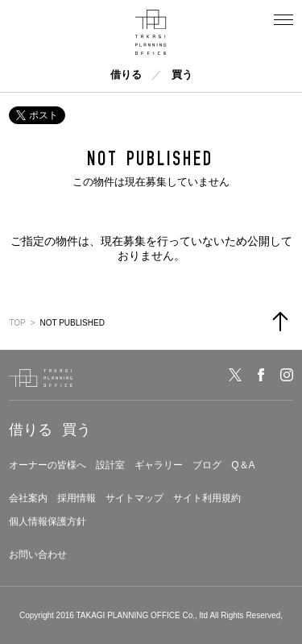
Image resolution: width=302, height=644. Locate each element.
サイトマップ (134, 498)
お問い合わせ (38, 555)
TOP (17, 323)
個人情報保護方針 (48, 521)
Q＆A (243, 465)
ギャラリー (159, 465)
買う (182, 75)
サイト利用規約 (207, 498)
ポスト (37, 115)
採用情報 (77, 498)
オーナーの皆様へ (48, 465)
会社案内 (28, 498)
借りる (126, 75)
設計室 (110, 465)
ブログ (207, 465)
